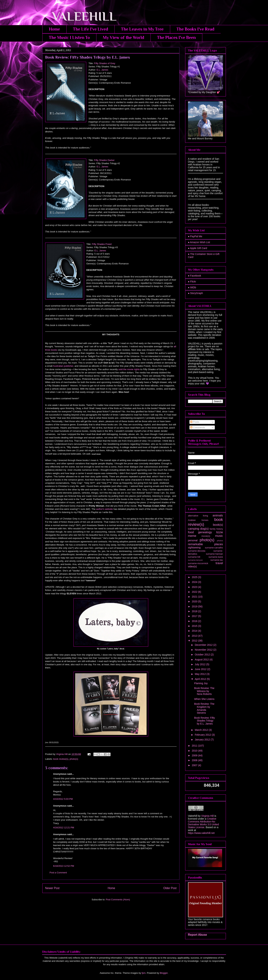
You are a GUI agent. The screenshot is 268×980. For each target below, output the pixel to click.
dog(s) (204, 529)
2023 (195, 587)
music (219, 536)
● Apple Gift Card (198, 248)
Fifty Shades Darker (104, 160)
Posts (195, 422)
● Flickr (192, 282)
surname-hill (194, 557)
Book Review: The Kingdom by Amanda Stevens (204, 708)
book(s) (218, 525)
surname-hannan (214, 554)
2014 (195, 631)
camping (194, 529)
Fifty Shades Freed (102, 244)
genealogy (205, 532)
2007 (195, 765)
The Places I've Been (176, 37)
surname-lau (217, 560)
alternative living (198, 516)
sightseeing (194, 548)
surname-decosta (197, 551)
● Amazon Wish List (199, 242)
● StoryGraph (196, 293)
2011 (195, 746)
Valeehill (193, 816)
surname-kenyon (195, 560)
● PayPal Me (195, 236)
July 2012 (201, 664)
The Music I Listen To (69, 37)
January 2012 (203, 740)
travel (219, 563)
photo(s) (74, 759)
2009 (195, 755)
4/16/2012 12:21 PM (64, 828)
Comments (198, 427)
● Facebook (195, 276)
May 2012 (201, 674)
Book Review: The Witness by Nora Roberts (204, 691)
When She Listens (204, 699)
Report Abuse (198, 935)
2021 (195, 597)
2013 (195, 636)
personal (193, 540)
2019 (195, 606)
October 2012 (203, 655)
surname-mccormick (198, 563)
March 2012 (202, 730)
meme (192, 536)
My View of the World (123, 37)
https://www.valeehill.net (201, 833)
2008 (195, 760)
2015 (195, 626)
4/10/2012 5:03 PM (63, 799)
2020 (195, 601)
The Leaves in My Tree (142, 29)
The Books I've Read (195, 29)
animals (218, 515)
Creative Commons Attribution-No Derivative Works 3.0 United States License (203, 823)
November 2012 (204, 650)
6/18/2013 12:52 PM (64, 866)
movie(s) (206, 536)
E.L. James (103, 70)
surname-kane (216, 557)
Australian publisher (63, 366)
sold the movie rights (129, 369)
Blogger (164, 973)
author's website (104, 509)
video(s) (192, 566)
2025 (195, 577)
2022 (195, 592)
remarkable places (206, 544)
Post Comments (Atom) (118, 900)
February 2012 (203, 735)
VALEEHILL (79, 16)
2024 (195, 582)
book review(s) (61, 759)
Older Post (170, 888)
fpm (144, 973)
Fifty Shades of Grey (104, 63)
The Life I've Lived (91, 29)
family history (216, 529)
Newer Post (52, 888)
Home (54, 29)
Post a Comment (58, 873)
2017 (195, 616)
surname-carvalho (214, 548)
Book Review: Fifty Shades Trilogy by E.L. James (204, 721)
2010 (195, 751)
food (191, 532)
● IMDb (192, 287)
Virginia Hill (207, 816)
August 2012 (202, 660)
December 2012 (204, 645)
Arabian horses (198, 520)
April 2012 (201, 679)
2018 (195, 611)
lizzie (220, 532)
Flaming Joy (201, 683)
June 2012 (201, 669)
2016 (195, 621)
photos (220, 541)
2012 (195, 641)
